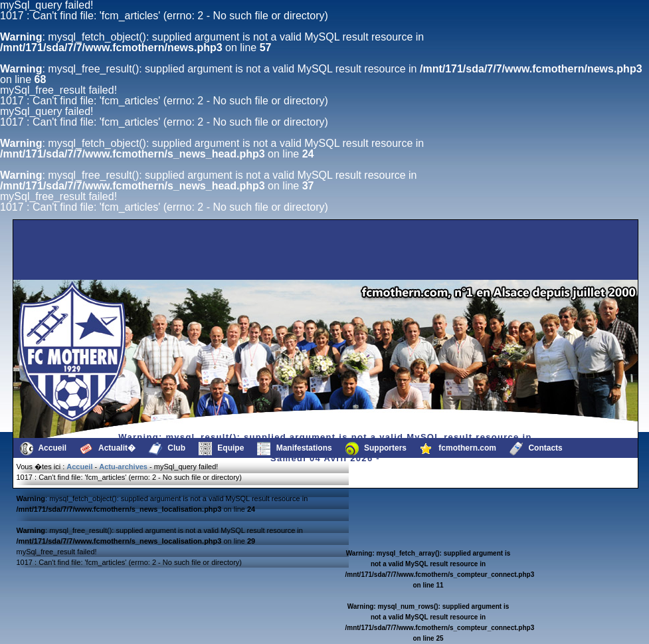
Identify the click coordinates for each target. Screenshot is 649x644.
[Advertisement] (82, 250)
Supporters (376, 449)
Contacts (536, 449)
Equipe (221, 449)
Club (167, 449)
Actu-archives (123, 467)
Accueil (44, 449)
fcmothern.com (458, 449)
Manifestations (294, 449)
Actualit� (108, 449)
